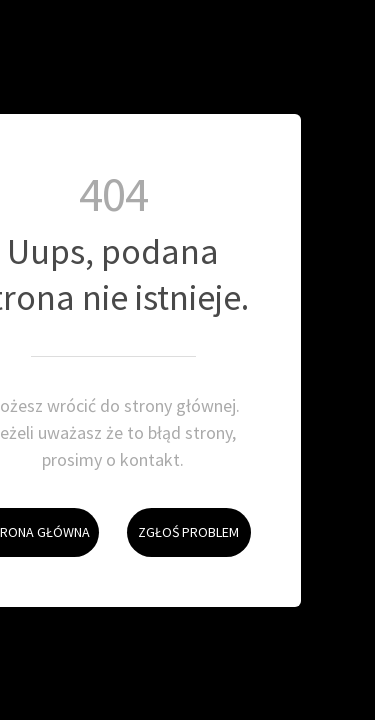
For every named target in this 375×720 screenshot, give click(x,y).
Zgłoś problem (183, 509)
